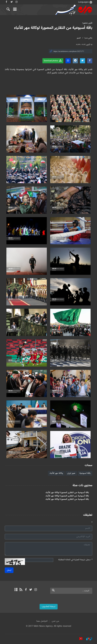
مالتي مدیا (88, 38)
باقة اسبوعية (85, 473)
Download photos (53, 61)
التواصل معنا (42, 621)
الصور (79, 38)
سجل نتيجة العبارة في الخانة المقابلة (75, 560)
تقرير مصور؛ (87, 23)
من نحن (55, 621)
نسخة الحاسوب (49, 607)
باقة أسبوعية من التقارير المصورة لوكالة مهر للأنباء (53, 28)
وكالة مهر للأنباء (56, 473)
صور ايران (71, 473)
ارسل (9, 570)
